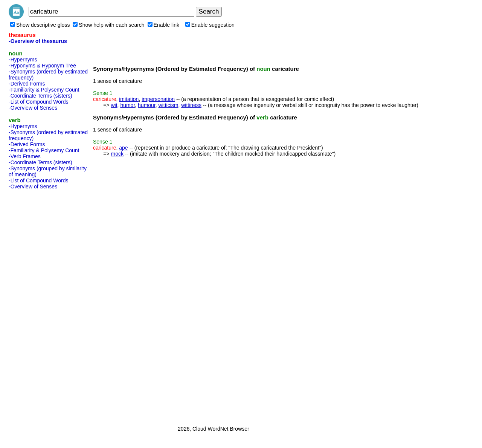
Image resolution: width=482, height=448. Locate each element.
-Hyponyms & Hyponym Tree (42, 66)
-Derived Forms (27, 84)
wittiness (191, 105)
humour (147, 105)
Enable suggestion (210, 25)
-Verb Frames (25, 156)
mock (117, 154)
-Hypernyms (23, 60)
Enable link (164, 25)
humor (127, 105)
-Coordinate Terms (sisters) (40, 96)
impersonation (158, 99)
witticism (169, 105)
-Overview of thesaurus (38, 41)
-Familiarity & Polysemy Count (44, 90)
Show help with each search (108, 25)
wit (114, 105)
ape (123, 148)
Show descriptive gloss (40, 25)
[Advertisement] (39, 305)
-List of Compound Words (38, 102)
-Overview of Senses (33, 108)
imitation (129, 99)
